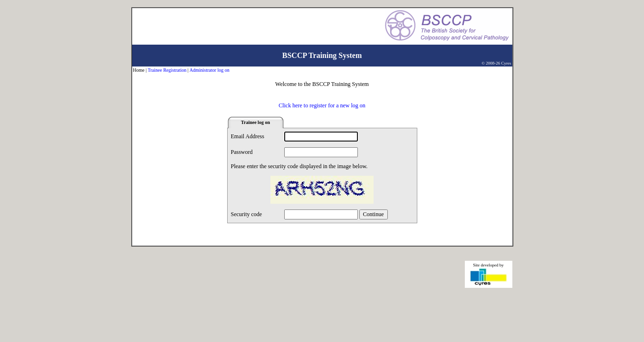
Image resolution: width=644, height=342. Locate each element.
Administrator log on (210, 70)
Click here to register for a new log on (322, 105)
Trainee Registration (167, 70)
